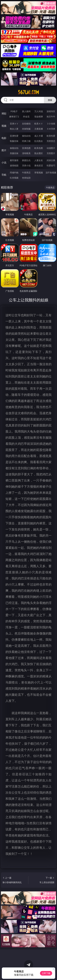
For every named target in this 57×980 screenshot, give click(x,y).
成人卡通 (39, 136)
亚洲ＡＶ (14, 124)
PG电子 (14, 111)
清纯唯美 (26, 153)
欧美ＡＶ (39, 124)
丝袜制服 (26, 129)
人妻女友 (39, 160)
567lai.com (28, 92)
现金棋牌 (39, 117)
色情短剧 (26, 178)
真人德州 (26, 111)
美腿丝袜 (14, 153)
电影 (4, 138)
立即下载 (46, 973)
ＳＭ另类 (51, 129)
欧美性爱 (51, 136)
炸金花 (26, 117)
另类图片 (51, 153)
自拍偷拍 (26, 124)
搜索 (50, 100)
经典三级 (26, 141)
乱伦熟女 (39, 141)
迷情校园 (14, 165)
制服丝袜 (14, 141)
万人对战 (39, 111)
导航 (4, 175)
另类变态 (51, 141)
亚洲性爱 (14, 136)
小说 (4, 162)
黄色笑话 (39, 165)
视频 (4, 126)
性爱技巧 (51, 165)
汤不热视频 (51, 173)
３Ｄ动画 (51, 124)
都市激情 (14, 160)
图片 (4, 150)
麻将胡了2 (14, 117)
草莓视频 (39, 173)
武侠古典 (51, 160)
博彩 (4, 114)
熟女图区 (39, 153)
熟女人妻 (14, 129)
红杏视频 (14, 178)
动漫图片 (51, 148)
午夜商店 (26, 173)
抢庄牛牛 (51, 117)
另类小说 (26, 165)
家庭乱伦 (26, 160)
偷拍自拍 (26, 136)
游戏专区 (51, 111)
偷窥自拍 (14, 148)
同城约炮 (14, 173)
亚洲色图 (26, 148)
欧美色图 (39, 148)
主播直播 (39, 129)
